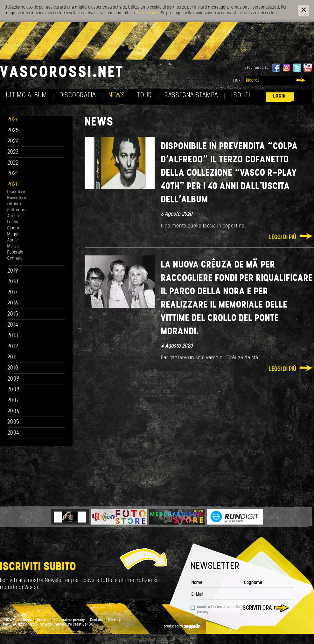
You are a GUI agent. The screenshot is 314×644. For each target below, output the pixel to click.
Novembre (17, 198)
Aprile (13, 240)
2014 (13, 325)
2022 (13, 163)
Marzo (13, 246)
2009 (13, 379)
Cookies (96, 620)
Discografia (78, 95)
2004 (13, 433)
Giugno (14, 228)
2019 (13, 271)
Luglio (13, 222)
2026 (13, 120)
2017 (13, 293)
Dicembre (16, 192)
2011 (12, 358)
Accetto (219, 610)
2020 (13, 185)
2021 (13, 174)
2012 (13, 347)
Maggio (14, 234)
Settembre (17, 210)
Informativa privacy (69, 620)
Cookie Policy (147, 13)
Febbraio (15, 252)
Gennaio (15, 258)
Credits (43, 620)
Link (237, 81)
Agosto (14, 216)
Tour (145, 95)
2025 (13, 131)
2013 (13, 336)
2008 (14, 390)
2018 (13, 282)
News (117, 95)
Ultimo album (27, 95)
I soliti (240, 95)
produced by (182, 627)
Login (280, 96)
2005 (13, 422)
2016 (13, 304)
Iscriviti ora (257, 608)
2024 (13, 142)
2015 (13, 314)
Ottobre (14, 204)
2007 (13, 401)
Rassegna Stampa (191, 95)
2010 (13, 368)
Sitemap (115, 620)
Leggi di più (283, 237)
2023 (13, 152)
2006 (13, 412)
